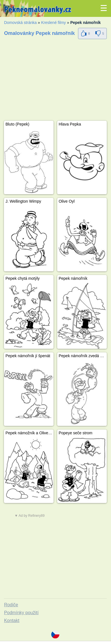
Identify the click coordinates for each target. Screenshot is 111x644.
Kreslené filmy (54, 23)
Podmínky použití (21, 613)
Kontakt (12, 620)
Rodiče (11, 605)
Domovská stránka (20, 23)
